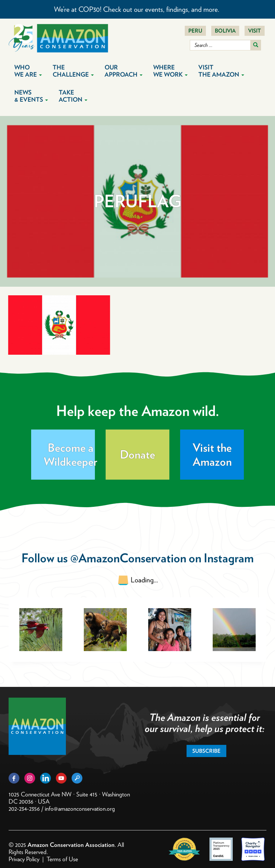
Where (170, 71)
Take (73, 96)
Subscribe (206, 751)
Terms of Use (62, 859)
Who (28, 71)
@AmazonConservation (128, 558)
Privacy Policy (24, 859)
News (31, 96)
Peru (195, 31)
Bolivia (225, 31)
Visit (255, 31)
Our (124, 71)
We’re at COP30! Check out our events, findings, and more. (137, 9)
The (73, 71)
